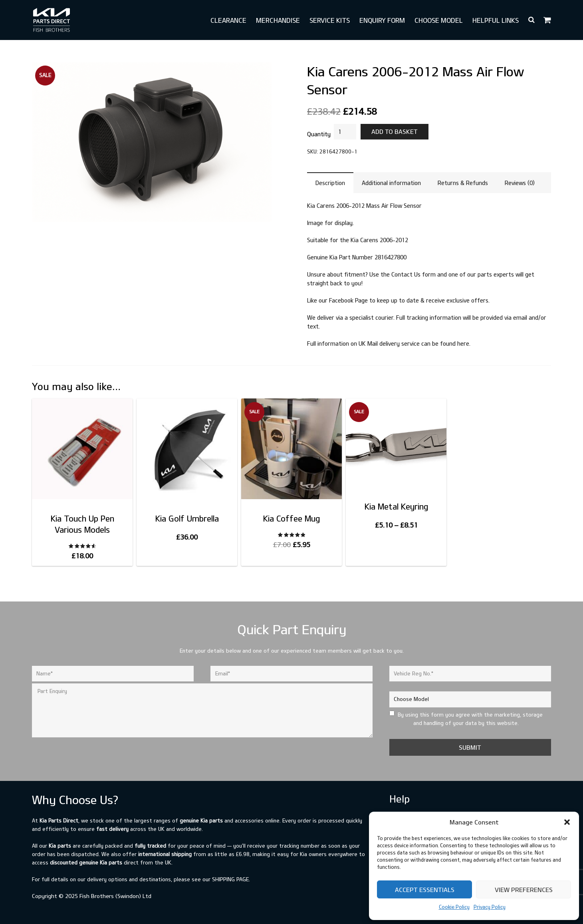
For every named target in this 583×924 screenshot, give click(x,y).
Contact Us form (413, 274)
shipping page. (231, 879)
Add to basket (395, 131)
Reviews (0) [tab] (520, 183)
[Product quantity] (345, 132)
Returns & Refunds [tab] (463, 183)
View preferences (524, 890)
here (463, 344)
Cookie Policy (454, 907)
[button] (567, 822)
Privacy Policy (490, 907)
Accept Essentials (425, 890)
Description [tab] (330, 183)
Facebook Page (348, 300)
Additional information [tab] (391, 183)
